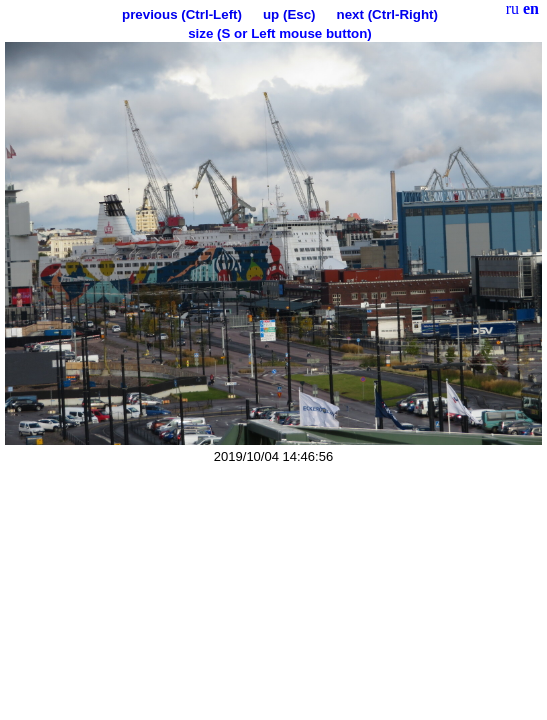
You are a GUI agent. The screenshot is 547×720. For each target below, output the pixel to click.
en (531, 8)
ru (512, 8)
